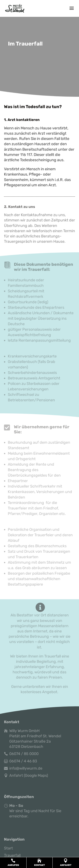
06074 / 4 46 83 (23, 761)
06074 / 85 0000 (24, 754)
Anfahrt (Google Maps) (29, 775)
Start (8, 848)
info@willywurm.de (26, 768)
